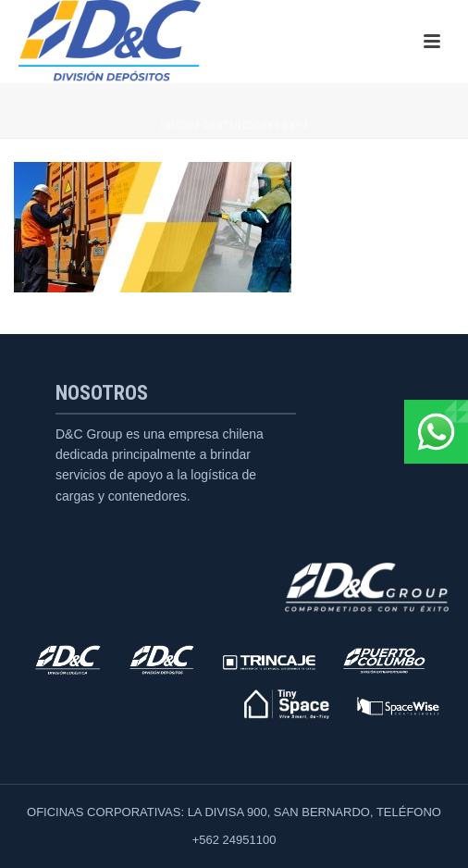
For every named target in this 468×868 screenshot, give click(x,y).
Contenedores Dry (252, 125)
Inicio (177, 125)
